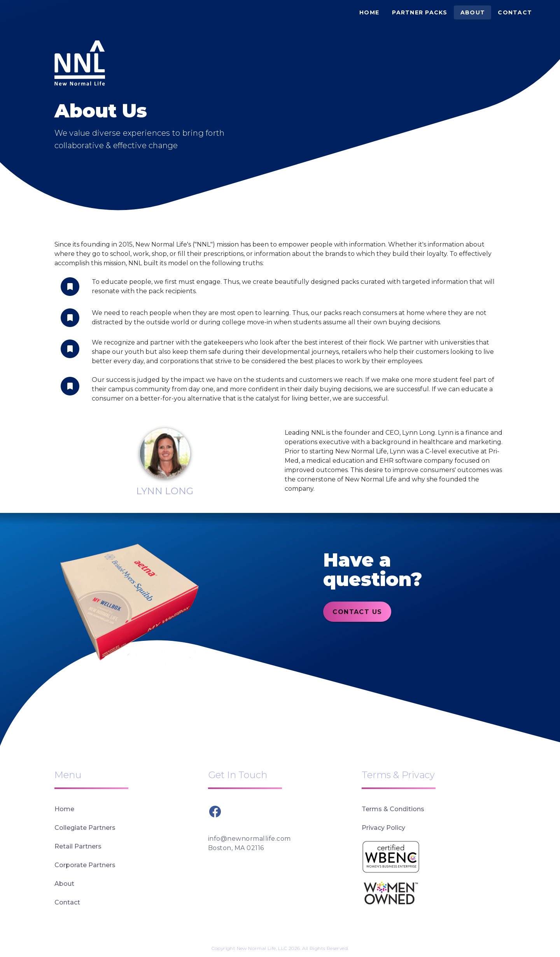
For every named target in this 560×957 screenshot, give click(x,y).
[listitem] (127, 809)
